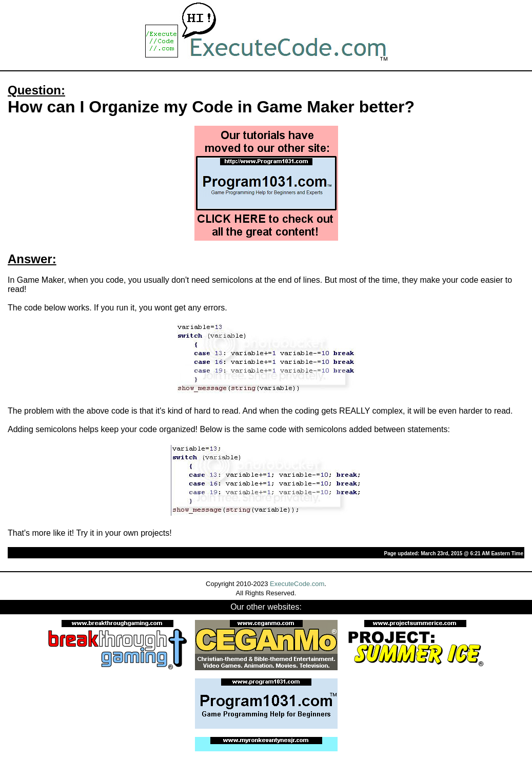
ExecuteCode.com (297, 584)
